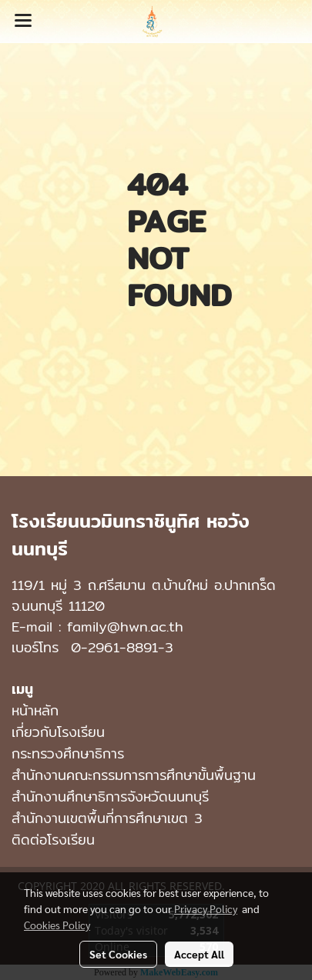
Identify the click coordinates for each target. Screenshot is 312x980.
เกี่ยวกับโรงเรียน (58, 732)
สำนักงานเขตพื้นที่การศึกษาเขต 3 (107, 818)
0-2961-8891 (114, 647)
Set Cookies (118, 954)
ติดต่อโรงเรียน (53, 840)
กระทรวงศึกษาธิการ (68, 753)
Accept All (199, 954)
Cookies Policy (57, 925)
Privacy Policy (206, 908)
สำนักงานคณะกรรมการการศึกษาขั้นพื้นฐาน (134, 775)
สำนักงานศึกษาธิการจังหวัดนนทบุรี (110, 797)
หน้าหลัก (35, 710)
